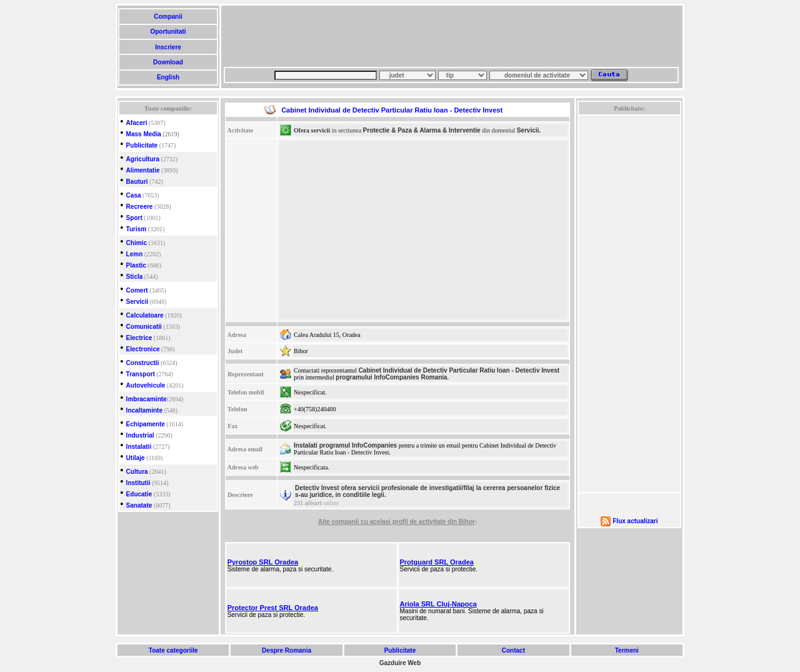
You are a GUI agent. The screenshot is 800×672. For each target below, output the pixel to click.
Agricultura (143, 159)
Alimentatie (143, 170)
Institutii (138, 483)
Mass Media (144, 134)
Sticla (135, 277)
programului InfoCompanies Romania (391, 377)
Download (168, 62)
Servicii (137, 302)
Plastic (136, 265)
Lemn (135, 254)
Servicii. (529, 130)
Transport (141, 374)
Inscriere (168, 47)
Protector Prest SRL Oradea (273, 608)
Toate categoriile (173, 650)
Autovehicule (146, 385)
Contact (513, 650)
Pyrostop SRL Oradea (263, 562)
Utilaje (136, 458)
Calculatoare (145, 315)
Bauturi (137, 182)
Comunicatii (144, 327)
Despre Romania (286, 650)
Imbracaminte (147, 399)
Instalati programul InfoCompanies (345, 445)
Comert (137, 290)
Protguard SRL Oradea (437, 562)
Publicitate (142, 145)
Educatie (139, 494)
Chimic (137, 243)
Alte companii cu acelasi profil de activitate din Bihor (397, 522)
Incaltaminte (144, 410)
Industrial (140, 435)
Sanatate (139, 505)
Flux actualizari (635, 521)
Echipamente (146, 424)
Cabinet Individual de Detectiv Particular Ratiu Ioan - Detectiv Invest (459, 370)
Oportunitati (168, 32)
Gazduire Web (400, 663)
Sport (134, 218)
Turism (137, 229)
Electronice (143, 349)
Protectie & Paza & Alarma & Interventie (422, 130)
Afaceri (137, 123)
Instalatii (139, 447)
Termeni (627, 650)
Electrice (139, 338)
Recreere (140, 207)
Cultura (137, 472)
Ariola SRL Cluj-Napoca (438, 604)
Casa (134, 195)
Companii (168, 17)
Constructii (143, 363)
